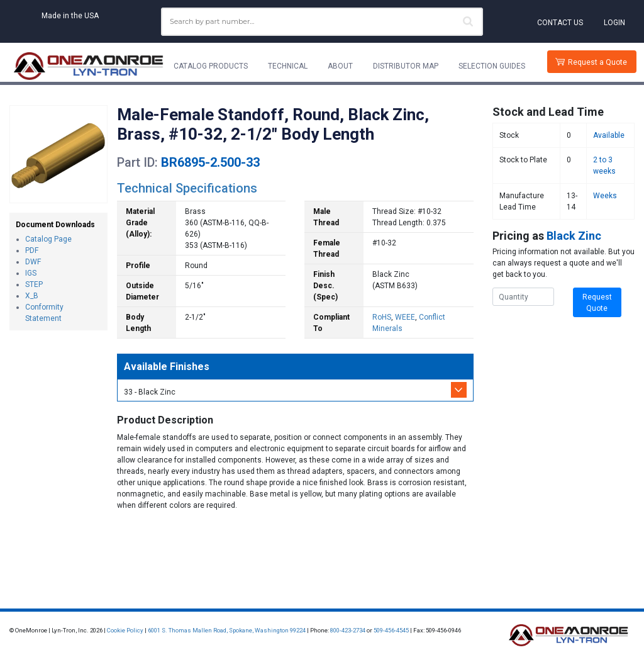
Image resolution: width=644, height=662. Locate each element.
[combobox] (322, 22)
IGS (31, 273)
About (340, 66)
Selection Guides (492, 66)
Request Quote (597, 303)
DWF (33, 262)
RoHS (382, 317)
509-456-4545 (391, 630)
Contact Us (560, 23)
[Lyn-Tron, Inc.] (89, 66)
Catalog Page (48, 239)
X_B (32, 296)
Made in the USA (70, 16)
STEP (34, 284)
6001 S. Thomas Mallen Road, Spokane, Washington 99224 (227, 630)
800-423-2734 (348, 630)
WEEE (405, 317)
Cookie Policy (125, 630)
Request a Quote (597, 62)
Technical (288, 66)
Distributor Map (406, 66)
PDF (32, 250)
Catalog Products (211, 66)
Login (614, 23)
